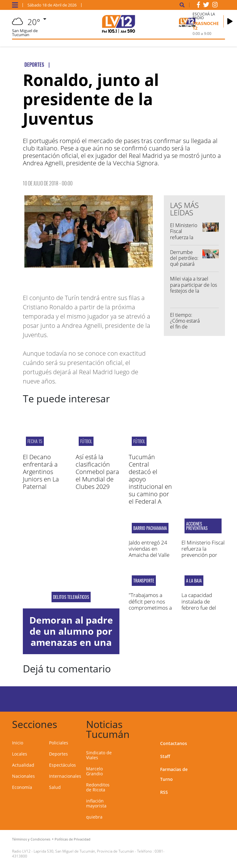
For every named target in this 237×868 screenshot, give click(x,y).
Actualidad (23, 765)
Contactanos (174, 743)
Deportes (58, 754)
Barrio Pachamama (150, 528)
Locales (20, 754)
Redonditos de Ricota (98, 787)
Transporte (144, 581)
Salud (55, 787)
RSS (164, 792)
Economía (22, 787)
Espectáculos (62, 765)
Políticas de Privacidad (73, 839)
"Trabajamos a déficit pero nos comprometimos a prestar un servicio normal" (150, 608)
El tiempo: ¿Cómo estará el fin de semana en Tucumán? (185, 327)
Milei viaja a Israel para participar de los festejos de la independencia (193, 288)
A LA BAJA (194, 581)
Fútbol (86, 441)
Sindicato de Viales (99, 755)
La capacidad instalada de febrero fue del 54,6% (199, 604)
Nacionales (23, 776)
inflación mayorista (96, 803)
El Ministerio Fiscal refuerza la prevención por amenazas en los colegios (203, 555)
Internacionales (65, 776)
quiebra (94, 817)
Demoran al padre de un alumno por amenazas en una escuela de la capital (71, 642)
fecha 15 (35, 441)
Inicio (18, 743)
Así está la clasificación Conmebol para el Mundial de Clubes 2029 (97, 472)
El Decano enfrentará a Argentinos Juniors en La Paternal (41, 472)
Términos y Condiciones (31, 839)
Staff (165, 756)
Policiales (59, 743)
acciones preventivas (197, 526)
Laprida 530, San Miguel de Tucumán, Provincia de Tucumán (84, 851)
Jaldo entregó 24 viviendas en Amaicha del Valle (149, 549)
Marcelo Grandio (94, 771)
